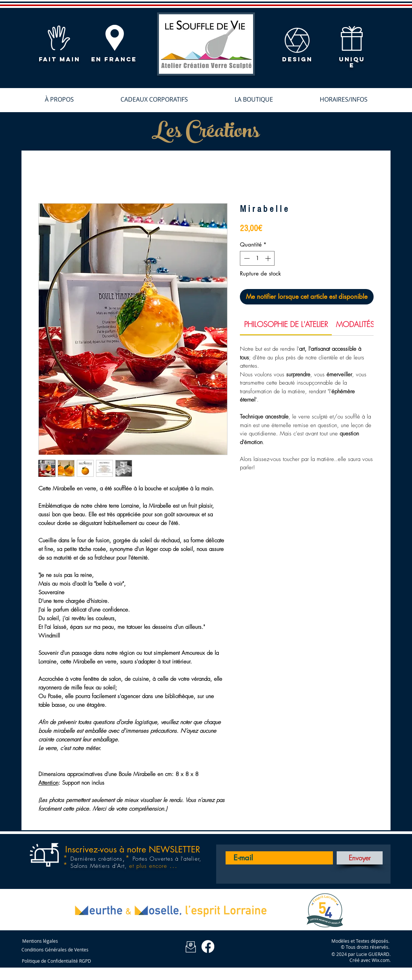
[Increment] (269, 258)
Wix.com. (381, 960)
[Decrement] (246, 258)
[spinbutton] (257, 258)
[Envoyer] (360, 858)
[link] (286, 324)
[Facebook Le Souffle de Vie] (208, 947)
